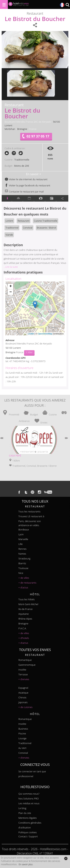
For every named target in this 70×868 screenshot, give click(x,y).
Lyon (21, 534)
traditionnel (25, 743)
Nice (21, 573)
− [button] (11, 292)
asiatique (23, 693)
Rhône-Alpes (25, 619)
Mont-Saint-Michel (28, 604)
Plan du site (25, 813)
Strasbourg (24, 558)
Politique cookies (27, 832)
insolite (22, 670)
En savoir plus (26, 864)
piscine (22, 733)
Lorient (8, 125)
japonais (23, 702)
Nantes (22, 554)
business (23, 729)
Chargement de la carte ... (34, 308)
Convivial (28, 228)
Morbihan (10, 129)
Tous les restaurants (29, 511)
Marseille (23, 539)
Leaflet (31, 334)
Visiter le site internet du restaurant (26, 179)
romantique (25, 660)
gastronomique (27, 665)
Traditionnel (12, 228)
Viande (9, 235)
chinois (22, 697)
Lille (20, 544)
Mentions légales (27, 818)
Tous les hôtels (26, 599)
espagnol (23, 688)
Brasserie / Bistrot (46, 228)
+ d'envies (24, 679)
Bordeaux (24, 529)
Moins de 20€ (22, 166)
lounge (22, 738)
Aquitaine (23, 614)
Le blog (22, 808)
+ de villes (24, 578)
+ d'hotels (24, 638)
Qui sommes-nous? (29, 794)
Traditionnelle (22, 160)
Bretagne (22, 129)
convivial (23, 753)
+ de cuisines (25, 707)
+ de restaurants (27, 583)
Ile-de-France (25, 609)
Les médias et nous (29, 803)
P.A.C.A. (22, 628)
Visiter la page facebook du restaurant (27, 185)
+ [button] (11, 286)
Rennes (22, 549)
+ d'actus (23, 587)
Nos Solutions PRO (28, 799)
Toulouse (23, 568)
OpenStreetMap (45, 334)
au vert (22, 748)
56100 (56, 122)
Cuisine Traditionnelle (46, 221)
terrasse (23, 674)
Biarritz (22, 563)
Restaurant (24, 221)
